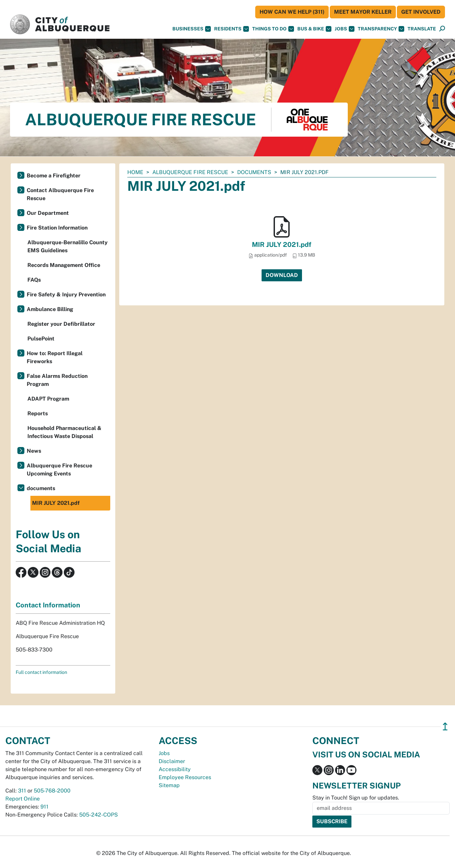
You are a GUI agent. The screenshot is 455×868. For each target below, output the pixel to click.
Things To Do (273, 29)
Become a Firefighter (54, 176)
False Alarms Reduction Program (57, 380)
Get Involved (421, 12)
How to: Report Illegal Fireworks (55, 357)
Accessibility (175, 769)
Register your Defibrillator (61, 324)
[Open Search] (442, 29)
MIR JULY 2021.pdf (282, 245)
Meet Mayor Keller (363, 12)
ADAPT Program (48, 399)
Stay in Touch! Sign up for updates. (356, 798)
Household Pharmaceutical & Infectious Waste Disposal (64, 432)
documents (254, 172)
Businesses (192, 29)
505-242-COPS (99, 815)
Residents (232, 29)
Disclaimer (172, 761)
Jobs (345, 29)
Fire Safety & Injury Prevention (66, 295)
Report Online (23, 799)
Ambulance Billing (50, 309)
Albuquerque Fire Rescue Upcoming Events (59, 470)
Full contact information (41, 672)
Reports (38, 413)
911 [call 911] (44, 807)
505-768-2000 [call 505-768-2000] (52, 791)
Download (282, 275)
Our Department (48, 213)
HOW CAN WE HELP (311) (292, 12)
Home (135, 172)
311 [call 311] (22, 791)
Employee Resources (185, 777)
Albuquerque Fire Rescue (190, 172)
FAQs (34, 280)
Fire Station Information (57, 228)
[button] (422, 29)
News (34, 451)
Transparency (381, 29)
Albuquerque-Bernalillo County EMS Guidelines (67, 246)
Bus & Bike (314, 29)
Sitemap (169, 785)
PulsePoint (41, 339)
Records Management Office (64, 265)
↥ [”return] (445, 727)
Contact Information (48, 605)
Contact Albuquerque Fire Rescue (60, 194)
